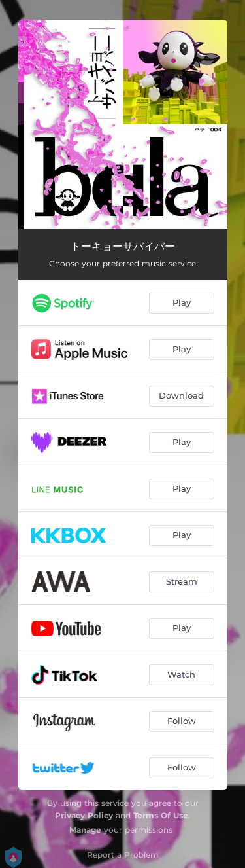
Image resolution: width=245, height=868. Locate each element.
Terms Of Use (161, 815)
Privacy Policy (84, 815)
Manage (85, 830)
